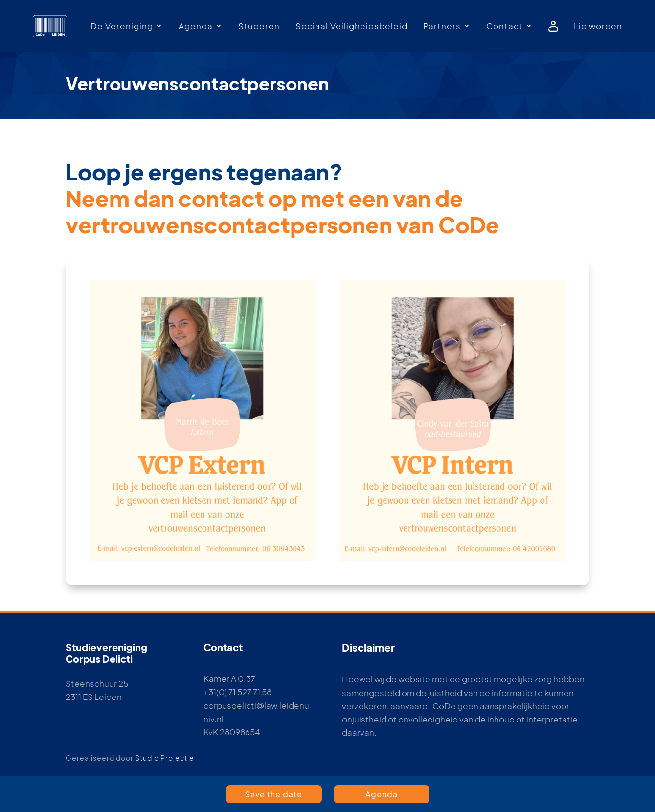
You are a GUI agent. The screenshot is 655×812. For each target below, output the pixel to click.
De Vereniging (122, 26)
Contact (505, 26)
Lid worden (598, 26)
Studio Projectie (165, 758)
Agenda (196, 26)
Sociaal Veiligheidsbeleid (351, 26)
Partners (442, 26)
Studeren (259, 26)
